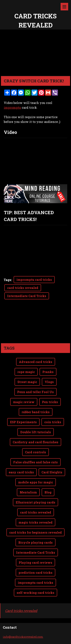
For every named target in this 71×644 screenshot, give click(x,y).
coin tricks (53, 422)
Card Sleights (52, 472)
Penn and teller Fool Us (35, 392)
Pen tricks (50, 402)
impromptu (12, 107)
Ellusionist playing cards (35, 502)
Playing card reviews (35, 562)
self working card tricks (35, 593)
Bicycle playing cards (35, 542)
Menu (64, 7)
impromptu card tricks (34, 280)
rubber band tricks (36, 412)
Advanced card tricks (36, 362)
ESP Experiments (23, 422)
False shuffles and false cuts (35, 462)
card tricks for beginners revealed (35, 532)
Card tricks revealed (21, 611)
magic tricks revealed (35, 522)
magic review (24, 402)
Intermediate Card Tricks (27, 296)
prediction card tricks (35, 573)
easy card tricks (21, 472)
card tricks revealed (23, 288)
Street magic (27, 382)
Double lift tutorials (36, 432)
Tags (7, 280)
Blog (48, 492)
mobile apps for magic (36, 482)
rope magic (26, 372)
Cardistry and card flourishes (35, 442)
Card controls (35, 452)
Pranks (48, 372)
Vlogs (49, 382)
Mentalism (28, 492)
